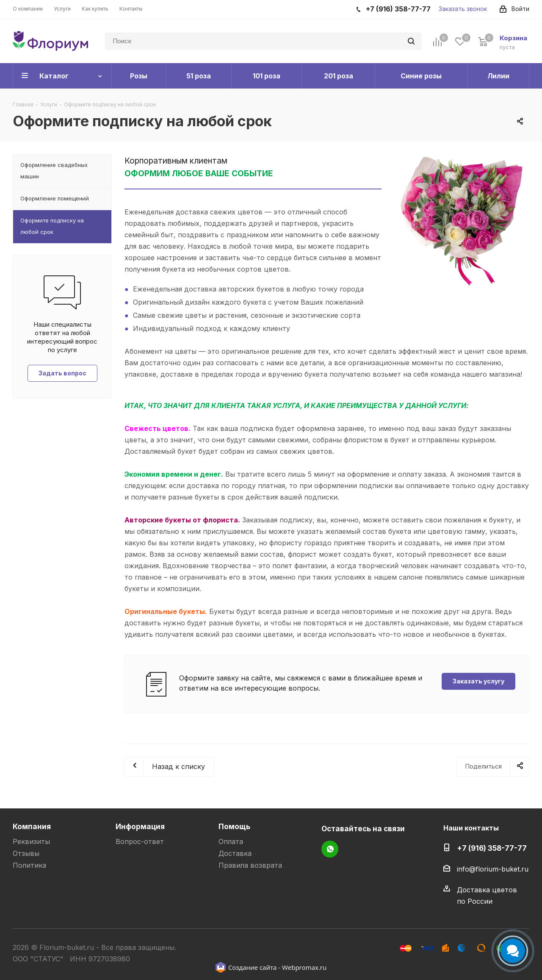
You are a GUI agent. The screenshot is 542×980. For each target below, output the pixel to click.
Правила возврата (250, 865)
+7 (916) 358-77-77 (492, 848)
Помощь (234, 826)
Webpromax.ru (304, 967)
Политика (29, 865)
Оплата (231, 841)
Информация (140, 826)
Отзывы (26, 853)
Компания (32, 826)
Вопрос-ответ (140, 841)
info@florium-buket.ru (493, 869)
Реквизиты (31, 841)
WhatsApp (330, 849)
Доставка (235, 853)
